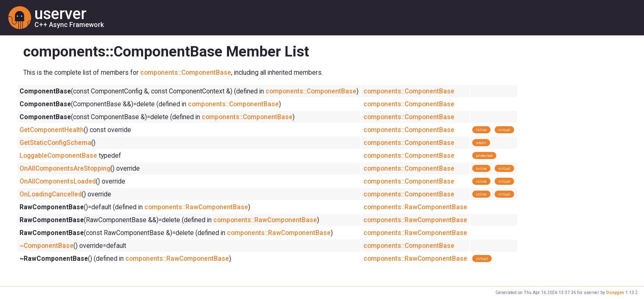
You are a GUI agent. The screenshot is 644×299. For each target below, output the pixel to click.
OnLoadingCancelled (51, 194)
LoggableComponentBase (58, 156)
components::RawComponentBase (196, 207)
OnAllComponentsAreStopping (65, 168)
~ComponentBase (46, 246)
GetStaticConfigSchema (55, 143)
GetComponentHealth (52, 130)
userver (60, 14)
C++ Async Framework (69, 25)
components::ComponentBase (186, 72)
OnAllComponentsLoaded (58, 181)
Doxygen (615, 293)
